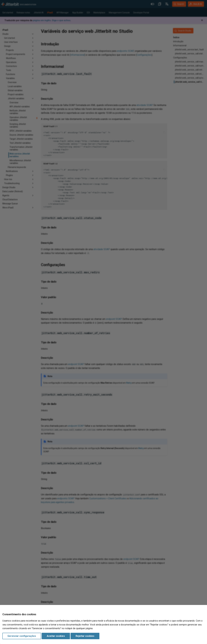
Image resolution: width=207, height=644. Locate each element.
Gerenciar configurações (22, 636)
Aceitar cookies (56, 636)
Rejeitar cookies (85, 636)
